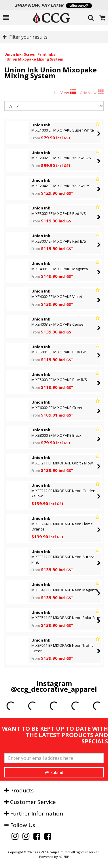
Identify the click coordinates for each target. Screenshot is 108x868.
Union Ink (13, 54)
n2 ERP (64, 857)
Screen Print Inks (40, 54)
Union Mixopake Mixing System (35, 59)
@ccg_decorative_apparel (54, 689)
